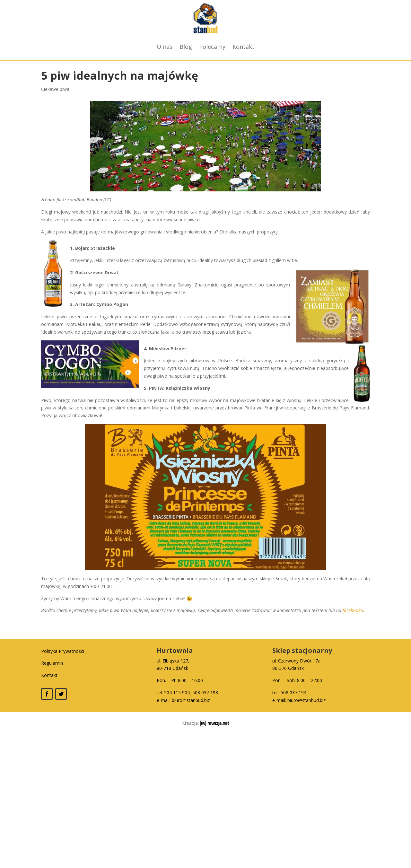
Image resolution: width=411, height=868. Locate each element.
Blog (186, 47)
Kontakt (244, 47)
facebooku (353, 610)
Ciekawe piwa (55, 89)
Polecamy (212, 47)
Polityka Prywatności (63, 651)
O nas (165, 47)
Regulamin (52, 663)
